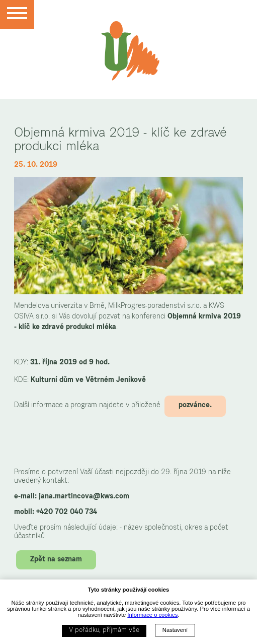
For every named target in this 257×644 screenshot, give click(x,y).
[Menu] (17, 15)
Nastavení (175, 630)
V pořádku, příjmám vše (104, 630)
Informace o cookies (152, 615)
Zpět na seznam (56, 560)
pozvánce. (195, 406)
